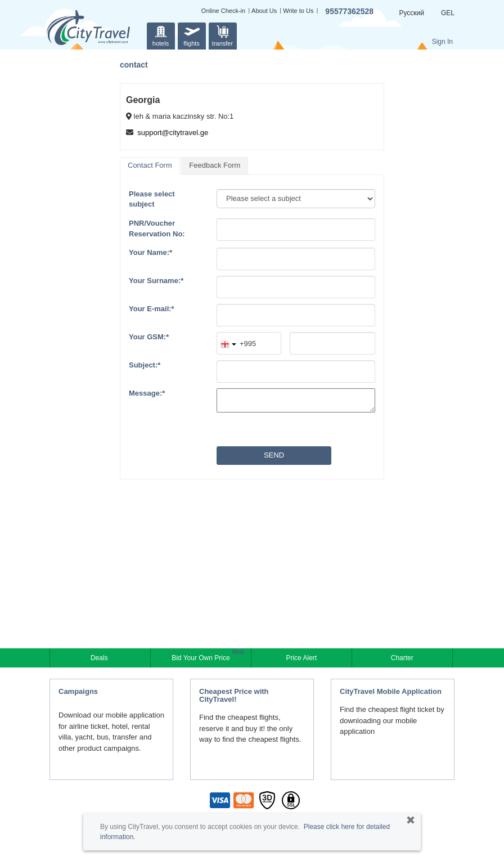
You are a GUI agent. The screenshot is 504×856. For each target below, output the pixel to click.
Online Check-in (223, 11)
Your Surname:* (156, 281)
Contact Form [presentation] (150, 165)
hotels (161, 35)
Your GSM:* (149, 337)
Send (274, 455)
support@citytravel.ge (173, 133)
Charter (402, 658)
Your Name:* (150, 252)
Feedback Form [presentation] (215, 165)
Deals (100, 658)
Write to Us (298, 11)
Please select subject (152, 199)
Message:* (147, 393)
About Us (264, 11)
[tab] (150, 166)
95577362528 (349, 11)
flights (192, 35)
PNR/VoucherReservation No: (157, 228)
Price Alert (301, 658)
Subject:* (145, 365)
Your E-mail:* (152, 309)
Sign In (442, 42)
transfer (222, 35)
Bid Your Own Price (202, 657)
